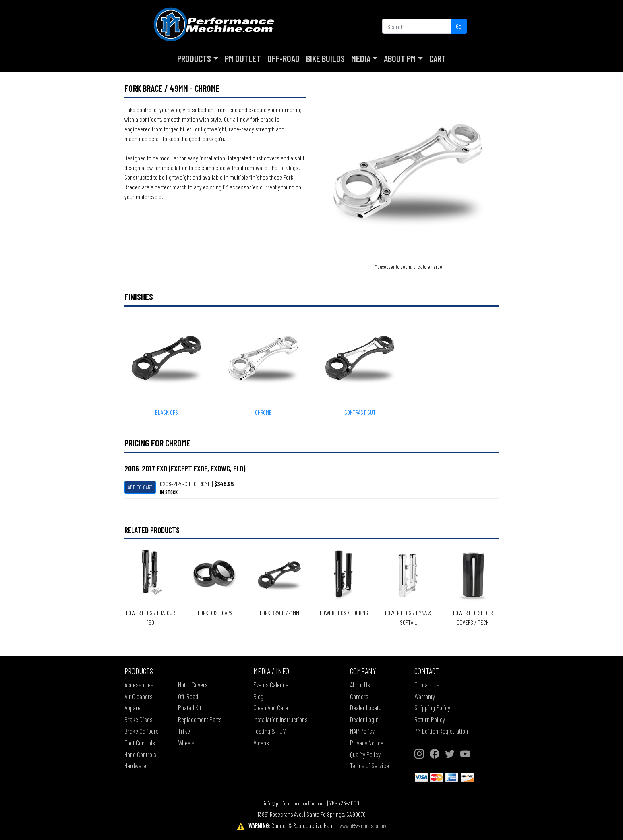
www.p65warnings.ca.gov (363, 826)
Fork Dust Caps (215, 613)
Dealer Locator (367, 707)
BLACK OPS (167, 412)
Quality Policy (365, 754)
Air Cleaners (139, 696)
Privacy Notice (367, 743)
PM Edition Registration (441, 731)
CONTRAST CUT (360, 412)
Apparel (133, 707)
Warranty (425, 696)
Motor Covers (193, 684)
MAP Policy (362, 731)
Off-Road (284, 58)
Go (459, 26)
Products (194, 58)
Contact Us (427, 684)
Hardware (135, 765)
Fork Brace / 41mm (279, 613)
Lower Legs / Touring (344, 613)
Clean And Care (271, 707)
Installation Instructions (280, 719)
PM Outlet (243, 58)
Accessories (139, 684)
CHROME (263, 412)
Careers (359, 696)
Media (361, 58)
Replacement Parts (200, 719)
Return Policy (430, 719)
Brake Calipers (142, 731)
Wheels (186, 743)
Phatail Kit (190, 707)
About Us (360, 684)
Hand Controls (140, 754)
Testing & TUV (269, 731)
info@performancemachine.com (295, 803)
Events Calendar (272, 684)
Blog (258, 696)
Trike (184, 731)
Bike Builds (325, 58)
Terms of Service (369, 765)
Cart (438, 58)
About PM (400, 58)
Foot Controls (140, 743)
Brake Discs (139, 719)
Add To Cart (140, 487)
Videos (261, 743)
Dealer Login (364, 719)
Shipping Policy (432, 707)
